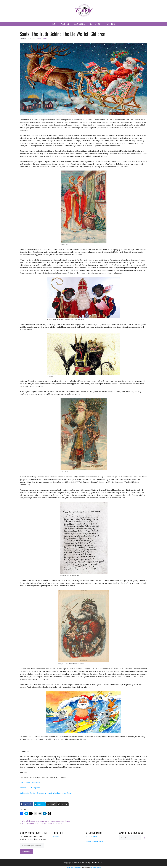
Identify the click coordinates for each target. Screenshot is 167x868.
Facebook (57, 836)
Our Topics (97, 24)
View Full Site (92, 836)
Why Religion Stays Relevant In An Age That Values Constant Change (46, 821)
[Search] (144, 838)
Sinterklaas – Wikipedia (30, 788)
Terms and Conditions (95, 842)
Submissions (79, 24)
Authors (111, 24)
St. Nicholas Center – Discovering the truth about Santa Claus (46, 793)
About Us (65, 24)
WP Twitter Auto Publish (74, 867)
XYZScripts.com (96, 867)
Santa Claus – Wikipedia (30, 783)
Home (54, 24)
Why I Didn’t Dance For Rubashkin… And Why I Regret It (42, 823)
